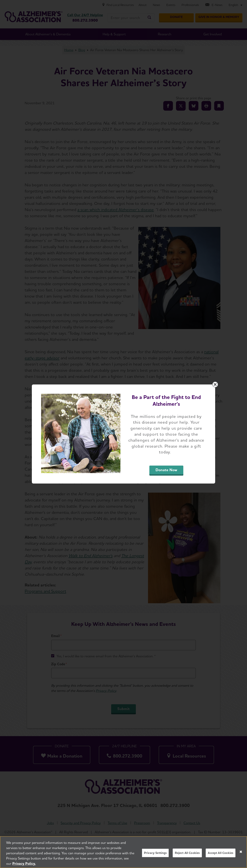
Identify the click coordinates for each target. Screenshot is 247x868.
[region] (123, 852)
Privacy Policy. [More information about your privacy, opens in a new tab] (24, 863)
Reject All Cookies (187, 853)
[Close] (241, 852)
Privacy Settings (155, 853)
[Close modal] (215, 384)
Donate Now (166, 470)
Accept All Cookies (221, 853)
